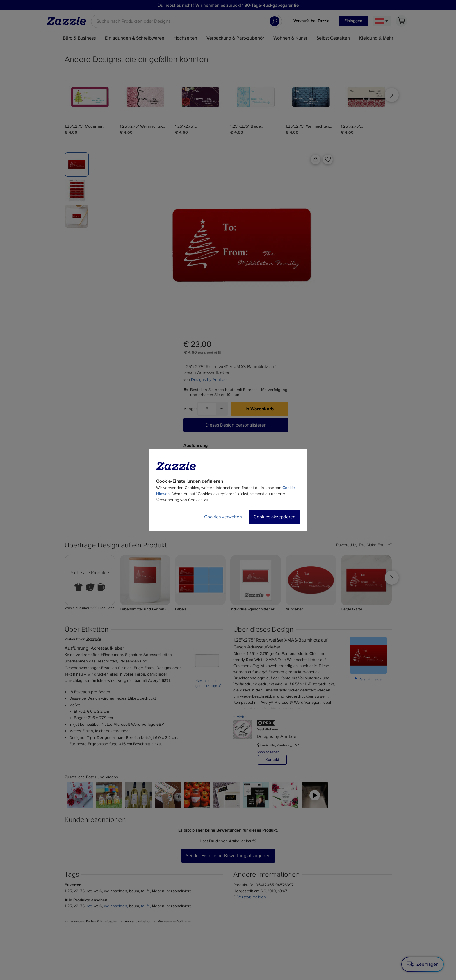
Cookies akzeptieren (275, 517)
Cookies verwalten (223, 517)
